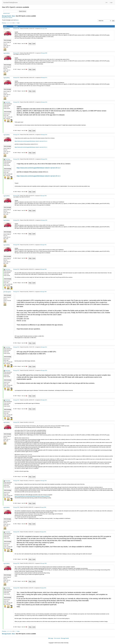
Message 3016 (16, 347)
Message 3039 (16, 422)
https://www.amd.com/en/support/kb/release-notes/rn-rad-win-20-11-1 (31, 147)
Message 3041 (16, 507)
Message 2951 (16, 220)
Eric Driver (8, 102)
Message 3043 (16, 563)
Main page (51, 638)
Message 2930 (16, 196)
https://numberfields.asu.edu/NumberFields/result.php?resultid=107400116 (32, 496)
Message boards (6, 16)
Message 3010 (16, 269)
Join (106, 2)
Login (111, 2)
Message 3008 (16, 245)
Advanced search (6, 13)
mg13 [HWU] (6, 29)
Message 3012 (16, 292)
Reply (30, 44)
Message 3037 (16, 400)
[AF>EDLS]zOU (7, 292)
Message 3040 (16, 481)
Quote (34, 44)
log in (17, 20)
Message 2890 (44, 29)
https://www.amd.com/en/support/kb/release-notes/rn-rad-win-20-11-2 (31, 141)
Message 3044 (16, 588)
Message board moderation (7, 18)
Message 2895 (16, 29)
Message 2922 (16, 78)
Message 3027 (16, 370)
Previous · (5, 23)
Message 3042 (16, 532)
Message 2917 (16, 53)
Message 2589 (43, 292)
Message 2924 (16, 135)
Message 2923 (16, 102)
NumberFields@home (10, 3)
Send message (7, 40)
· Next (18, 23)
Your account (57, 638)
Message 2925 (16, 159)
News (13, 16)
